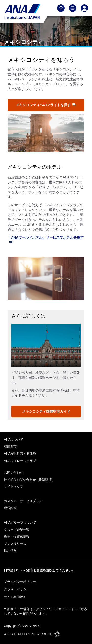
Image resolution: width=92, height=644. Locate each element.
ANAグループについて (20, 523)
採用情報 (10, 551)
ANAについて (14, 440)
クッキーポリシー (17, 589)
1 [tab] (41, 361)
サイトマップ (13, 487)
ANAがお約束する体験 (20, 454)
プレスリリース (15, 544)
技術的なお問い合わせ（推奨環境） (29, 480)
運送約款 (10, 508)
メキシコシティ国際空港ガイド (46, 411)
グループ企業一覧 (17, 530)
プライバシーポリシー (20, 582)
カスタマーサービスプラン (23, 501)
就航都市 (10, 446)
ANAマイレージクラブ (20, 461)
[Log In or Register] (84, 8)
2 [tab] (46, 361)
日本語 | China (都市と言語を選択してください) (38, 570)
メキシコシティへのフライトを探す (46, 105)
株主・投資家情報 (17, 537)
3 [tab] (52, 361)
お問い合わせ (13, 473)
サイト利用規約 (15, 597)
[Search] (61, 8)
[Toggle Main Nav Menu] (73, 8)
